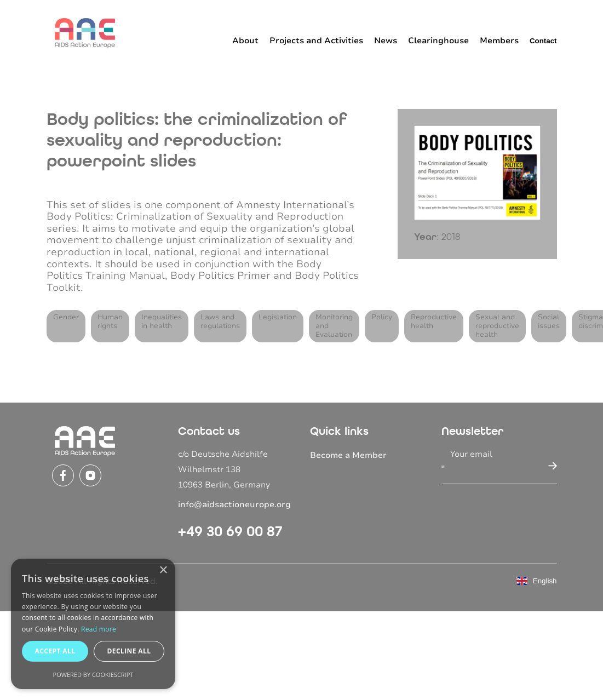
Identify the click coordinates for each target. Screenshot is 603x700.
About (245, 41)
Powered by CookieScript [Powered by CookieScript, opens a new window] (93, 675)
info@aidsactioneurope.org (234, 504)
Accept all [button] (55, 651)
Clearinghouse (438, 41)
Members (499, 41)
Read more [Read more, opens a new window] (99, 629)
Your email (471, 454)
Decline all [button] (129, 651)
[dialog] (93, 624)
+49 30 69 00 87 (230, 531)
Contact (543, 41)
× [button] (163, 570)
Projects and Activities (316, 41)
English (537, 581)
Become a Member (348, 455)
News (386, 41)
